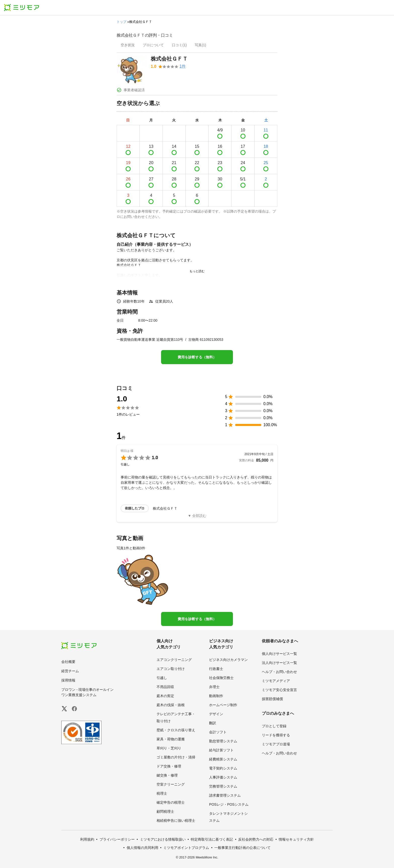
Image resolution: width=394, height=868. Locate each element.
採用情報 (68, 680)
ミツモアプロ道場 (276, 744)
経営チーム (70, 671)
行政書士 (216, 669)
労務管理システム (223, 786)
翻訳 (213, 723)
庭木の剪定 (165, 696)
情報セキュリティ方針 (296, 839)
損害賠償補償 (272, 699)
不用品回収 (165, 687)
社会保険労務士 (221, 678)
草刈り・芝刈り (169, 748)
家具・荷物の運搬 (171, 739)
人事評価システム (223, 777)
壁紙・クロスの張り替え (176, 730)
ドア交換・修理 (169, 766)
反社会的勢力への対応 (256, 839)
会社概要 (68, 662)
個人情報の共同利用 (142, 848)
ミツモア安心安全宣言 (279, 690)
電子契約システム (223, 768)
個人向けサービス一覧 (279, 654)
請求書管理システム (225, 795)
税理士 (162, 793)
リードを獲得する (276, 735)
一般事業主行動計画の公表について (242, 848)
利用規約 (87, 839)
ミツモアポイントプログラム (186, 848)
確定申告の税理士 (171, 802)
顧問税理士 (165, 811)
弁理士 (214, 687)
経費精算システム (223, 759)
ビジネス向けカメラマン (228, 660)
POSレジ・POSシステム (229, 804)
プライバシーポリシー (117, 839)
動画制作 (216, 696)
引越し (162, 678)
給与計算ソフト (221, 750)
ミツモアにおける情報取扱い (163, 839)
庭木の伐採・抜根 (171, 705)
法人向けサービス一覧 (279, 663)
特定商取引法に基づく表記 (212, 839)
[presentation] (128, 45)
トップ (121, 22)
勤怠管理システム (223, 741)
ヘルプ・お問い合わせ (279, 672)
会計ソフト (218, 732)
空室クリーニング (171, 784)
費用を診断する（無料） (197, 357)
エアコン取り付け (171, 669)
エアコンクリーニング (174, 660)
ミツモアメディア (276, 681)
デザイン (216, 714)
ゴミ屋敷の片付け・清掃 (176, 757)
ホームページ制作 (223, 705)
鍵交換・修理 (167, 775)
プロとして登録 (274, 726)
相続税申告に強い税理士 (176, 821)
